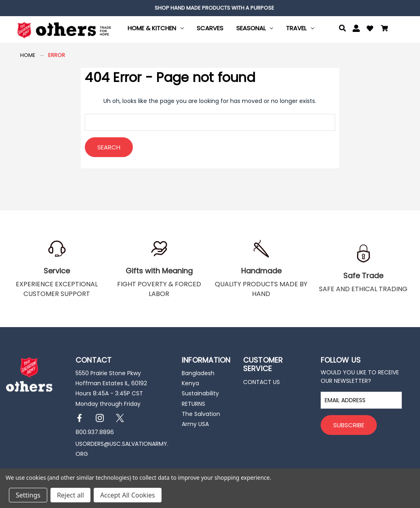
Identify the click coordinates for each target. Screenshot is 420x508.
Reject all (70, 495)
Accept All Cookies (128, 495)
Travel (300, 28)
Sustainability (200, 393)
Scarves (210, 28)
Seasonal (255, 28)
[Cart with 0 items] (384, 29)
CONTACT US (261, 382)
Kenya (190, 383)
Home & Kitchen (156, 28)
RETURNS (193, 404)
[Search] (342, 29)
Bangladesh (198, 373)
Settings (28, 495)
